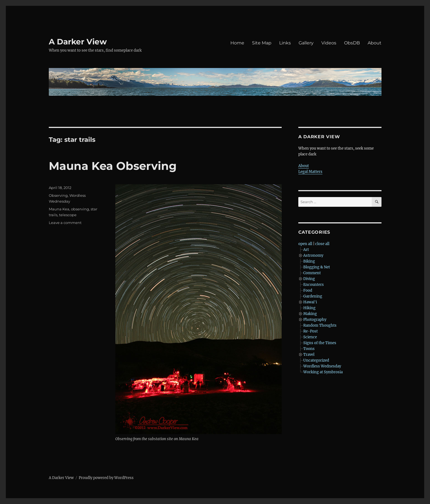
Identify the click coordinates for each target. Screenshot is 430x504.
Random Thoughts (320, 325)
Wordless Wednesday (322, 366)
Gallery (306, 43)
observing (80, 209)
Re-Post (311, 331)
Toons (309, 349)
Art (306, 250)
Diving (309, 279)
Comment (312, 273)
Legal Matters (310, 172)
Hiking (309, 308)
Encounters (314, 285)
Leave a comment (65, 223)
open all (305, 244)
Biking (309, 261)
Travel (309, 355)
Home (237, 43)
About (375, 43)
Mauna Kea (59, 209)
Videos (329, 43)
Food (308, 290)
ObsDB (352, 43)
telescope (68, 215)
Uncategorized (316, 360)
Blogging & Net (317, 267)
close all (322, 244)
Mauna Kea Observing (113, 166)
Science (310, 337)
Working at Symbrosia (323, 372)
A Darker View (78, 42)
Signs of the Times (320, 343)
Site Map (262, 43)
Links (285, 43)
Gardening (313, 296)
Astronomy (313, 255)
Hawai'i (310, 302)
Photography (315, 320)
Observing (58, 195)
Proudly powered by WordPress (106, 478)
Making (310, 314)
